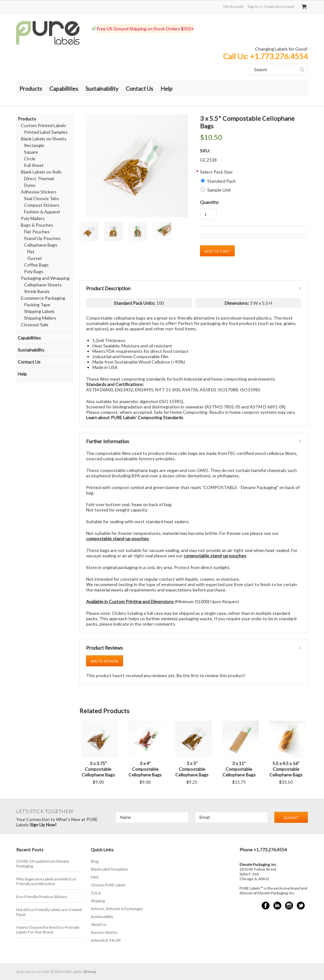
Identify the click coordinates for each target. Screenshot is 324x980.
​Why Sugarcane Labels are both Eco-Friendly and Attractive (46, 881)
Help (166, 89)
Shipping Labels (39, 311)
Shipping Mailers (40, 318)
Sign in (253, 6)
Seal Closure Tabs (42, 198)
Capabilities (64, 89)
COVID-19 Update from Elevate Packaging (43, 864)
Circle (30, 159)
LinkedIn (277, 906)
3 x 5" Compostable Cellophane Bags (192, 769)
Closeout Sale (35, 325)
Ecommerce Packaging (43, 298)
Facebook (266, 906)
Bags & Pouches (37, 225)
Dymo (30, 185)
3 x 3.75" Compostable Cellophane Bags (98, 769)
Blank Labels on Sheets (44, 139)
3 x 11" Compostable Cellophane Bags (239, 769)
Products (31, 89)
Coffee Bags (36, 265)
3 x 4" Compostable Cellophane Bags (145, 769)
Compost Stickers (42, 205)
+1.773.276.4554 (279, 56)
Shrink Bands (37, 291)
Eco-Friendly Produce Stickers (42, 897)
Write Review (104, 661)
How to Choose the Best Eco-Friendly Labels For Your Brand (48, 930)
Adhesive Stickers (39, 192)
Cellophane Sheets (43, 285)
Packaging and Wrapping (45, 278)
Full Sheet (34, 165)
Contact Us (139, 89)
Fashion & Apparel (42, 212)
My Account (234, 6)
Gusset (35, 258)
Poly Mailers (33, 218)
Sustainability (102, 89)
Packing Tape (37, 305)
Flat (31, 251)
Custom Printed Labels (44, 125)
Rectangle (34, 145)
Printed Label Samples (46, 132)
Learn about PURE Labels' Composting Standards (135, 417)
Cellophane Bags (41, 245)
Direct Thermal (39, 178)
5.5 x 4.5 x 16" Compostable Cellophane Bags (286, 769)
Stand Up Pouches (42, 238)
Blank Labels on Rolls (41, 172)
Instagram (289, 906)
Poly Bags (34, 271)
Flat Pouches (37, 232)
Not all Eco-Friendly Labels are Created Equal (49, 912)
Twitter (301, 906)
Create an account (279, 6)
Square (31, 152)
